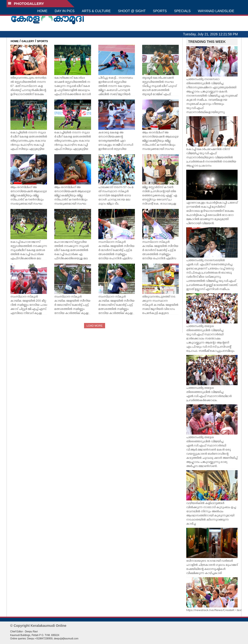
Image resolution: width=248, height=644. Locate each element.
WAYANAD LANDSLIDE (216, 11)
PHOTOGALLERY (26, 4)
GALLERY (28, 41)
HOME (42, 11)
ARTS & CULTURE (96, 11)
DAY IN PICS (65, 11)
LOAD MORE (94, 326)
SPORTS (160, 11)
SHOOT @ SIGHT (132, 11)
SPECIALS (182, 11)
